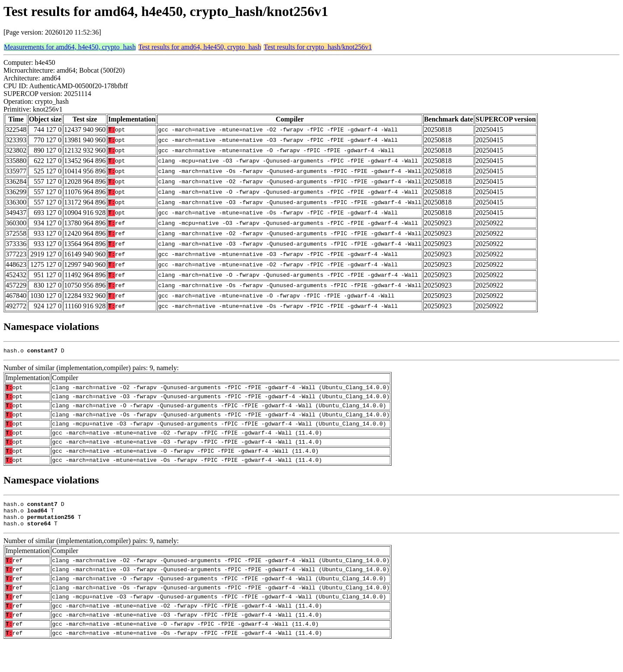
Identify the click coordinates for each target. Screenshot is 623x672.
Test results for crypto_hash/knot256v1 (318, 47)
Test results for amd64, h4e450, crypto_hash (200, 47)
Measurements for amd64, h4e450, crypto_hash (70, 47)
